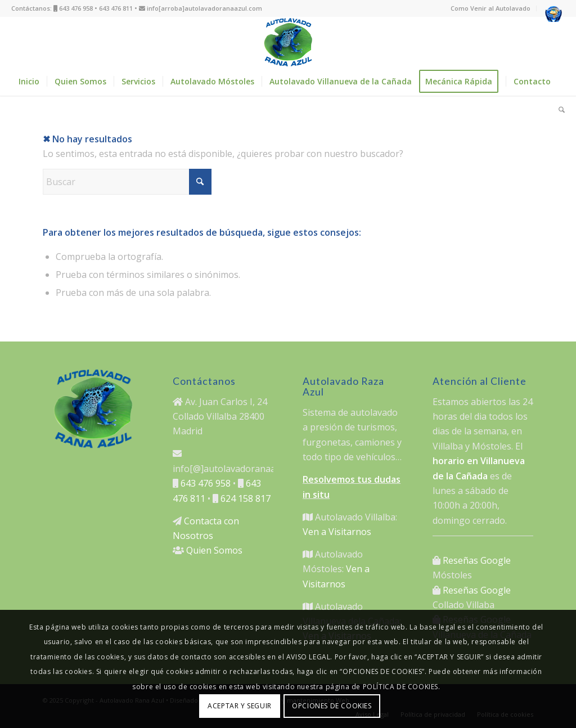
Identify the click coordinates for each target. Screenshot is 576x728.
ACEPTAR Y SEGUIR (240, 706)
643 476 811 (116, 8)
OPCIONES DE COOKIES (332, 706)
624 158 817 (246, 498)
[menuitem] (491, 8)
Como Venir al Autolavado (490, 8)
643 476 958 (76, 8)
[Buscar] (558, 110)
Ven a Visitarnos (337, 532)
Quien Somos (214, 550)
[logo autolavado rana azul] (288, 42)
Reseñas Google (477, 560)
